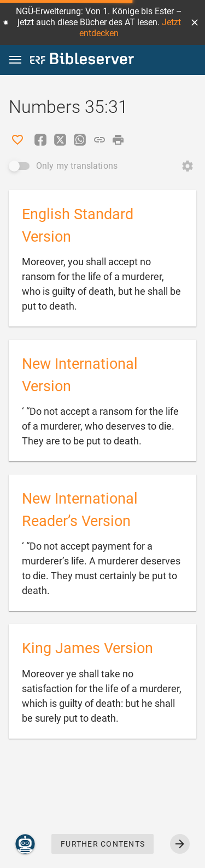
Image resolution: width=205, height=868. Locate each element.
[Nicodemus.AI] (25, 844)
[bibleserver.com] (82, 61)
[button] (195, 22)
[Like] (17, 140)
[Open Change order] (188, 166)
